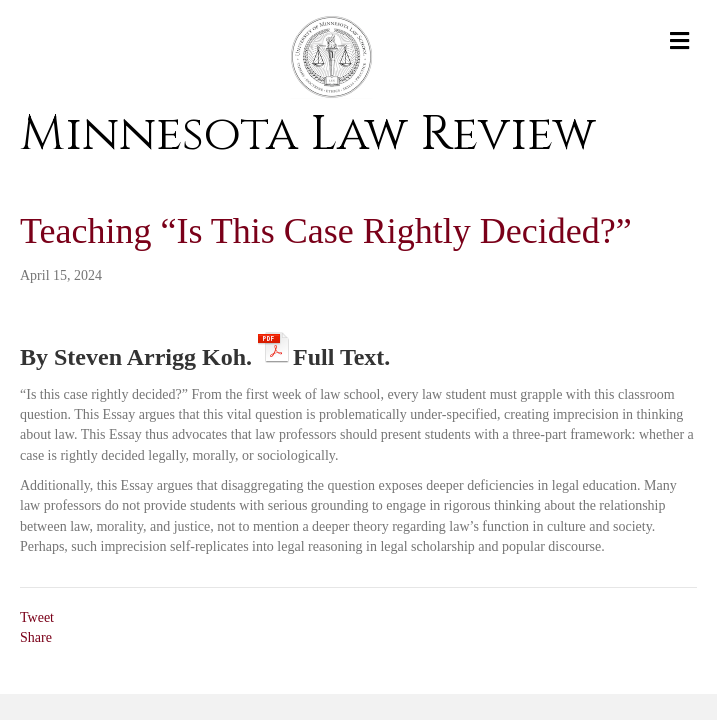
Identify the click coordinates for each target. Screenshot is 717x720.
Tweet (37, 617)
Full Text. (341, 353)
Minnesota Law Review (308, 134)
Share (36, 637)
